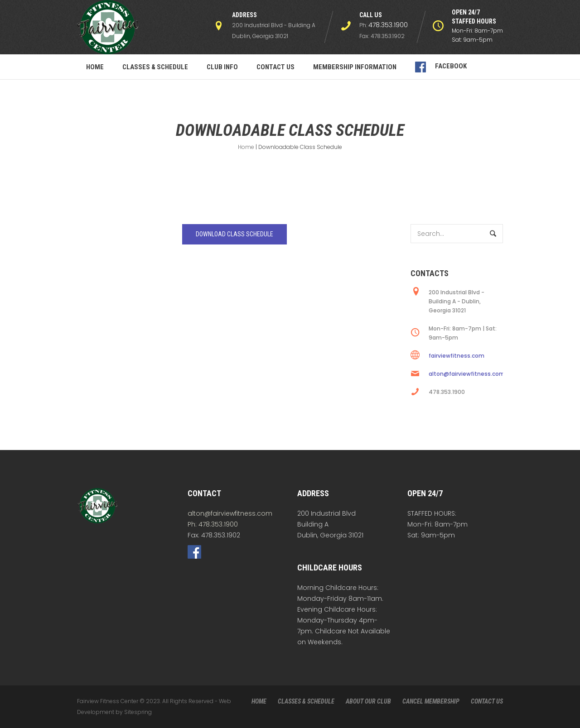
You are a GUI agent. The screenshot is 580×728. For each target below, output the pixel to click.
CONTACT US (487, 701)
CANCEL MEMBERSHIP (431, 701)
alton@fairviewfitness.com (467, 374)
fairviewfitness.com (457, 356)
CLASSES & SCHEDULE (306, 701)
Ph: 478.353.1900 (213, 524)
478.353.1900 (388, 25)
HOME (259, 701)
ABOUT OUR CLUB (368, 701)
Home (246, 147)
